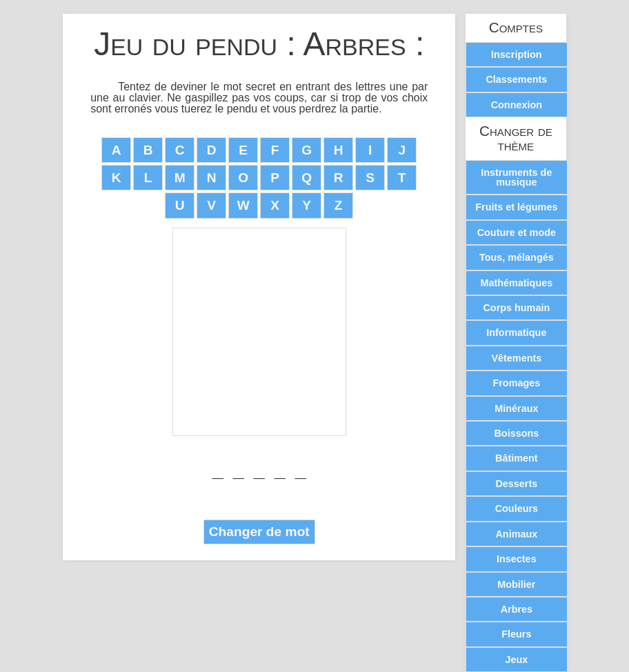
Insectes (517, 559)
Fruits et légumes (516, 207)
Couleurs (517, 508)
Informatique (516, 333)
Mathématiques (516, 283)
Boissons (516, 433)
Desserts (516, 484)
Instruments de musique (516, 177)
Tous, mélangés (517, 257)
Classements (516, 79)
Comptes (516, 28)
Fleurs (516, 634)
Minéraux (516, 408)
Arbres (517, 609)
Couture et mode (517, 233)
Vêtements (516, 358)
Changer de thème (516, 139)
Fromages (516, 383)
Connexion (517, 105)
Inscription (517, 55)
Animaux (516, 534)
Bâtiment (517, 458)
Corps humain (516, 308)
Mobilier (516, 584)
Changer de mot (259, 532)
